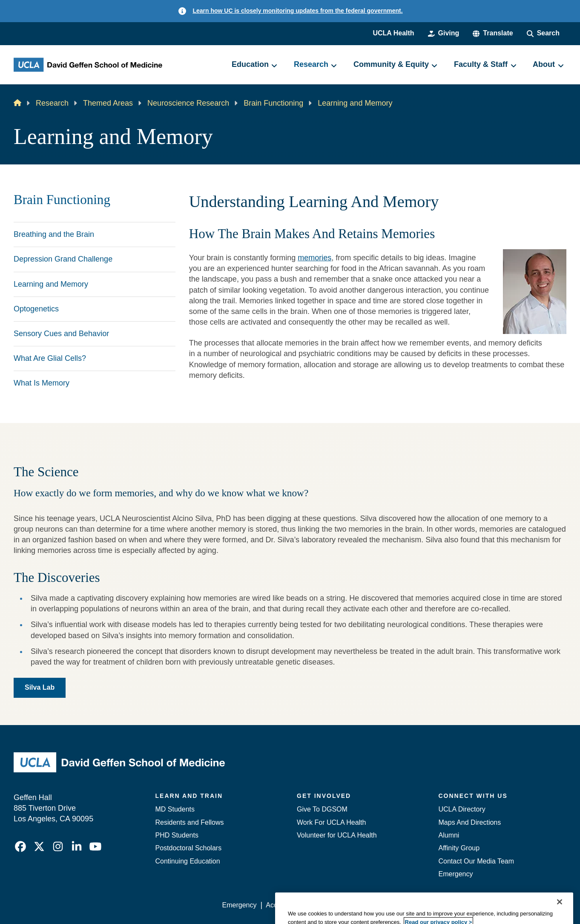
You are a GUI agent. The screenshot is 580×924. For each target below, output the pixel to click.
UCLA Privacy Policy (343, 905)
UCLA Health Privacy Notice (426, 905)
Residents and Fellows (190, 822)
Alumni (449, 835)
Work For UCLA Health (331, 822)
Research (52, 103)
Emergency (456, 874)
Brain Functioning (273, 103)
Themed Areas (108, 103)
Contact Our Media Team (477, 861)
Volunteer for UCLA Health (337, 835)
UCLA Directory (462, 809)
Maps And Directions (470, 822)
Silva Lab (40, 687)
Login (486, 905)
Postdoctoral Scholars (189, 848)
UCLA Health (393, 33)
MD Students (175, 809)
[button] (493, 33)
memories (314, 258)
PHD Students (177, 835)
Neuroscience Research (188, 103)
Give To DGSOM (322, 809)
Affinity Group (459, 848)
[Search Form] (543, 33)
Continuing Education (188, 861)
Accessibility (284, 905)
